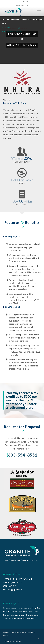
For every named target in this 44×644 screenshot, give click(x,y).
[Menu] (37, 12)
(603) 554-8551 (22, 5)
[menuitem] (23, 2)
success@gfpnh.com (13, 590)
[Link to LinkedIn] (39, 639)
